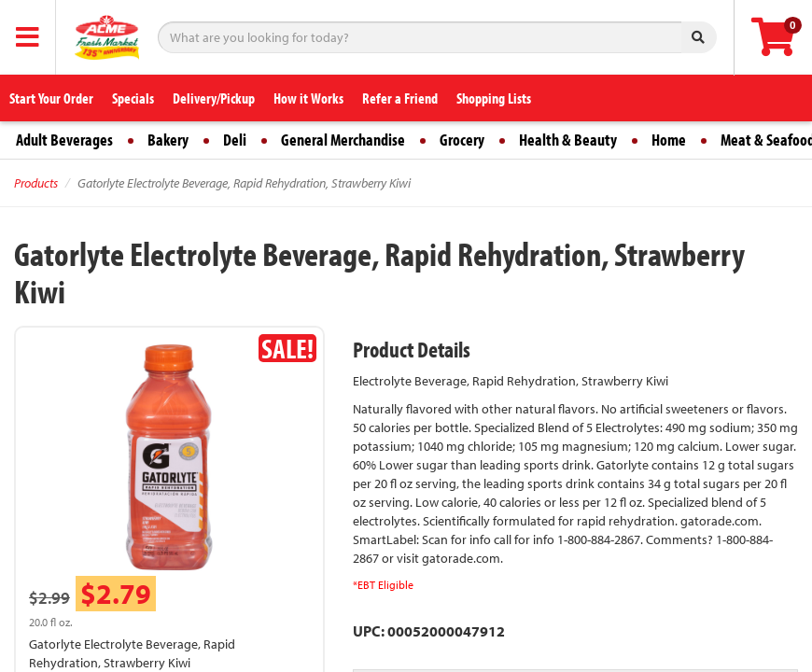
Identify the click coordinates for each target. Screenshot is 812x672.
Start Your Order (51, 98)
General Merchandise (343, 140)
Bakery (168, 140)
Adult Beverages (64, 140)
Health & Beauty (568, 140)
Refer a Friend (400, 98)
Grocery (462, 140)
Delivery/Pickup (214, 98)
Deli (235, 140)
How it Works (308, 98)
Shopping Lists (494, 98)
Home (669, 140)
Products (36, 183)
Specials (133, 98)
